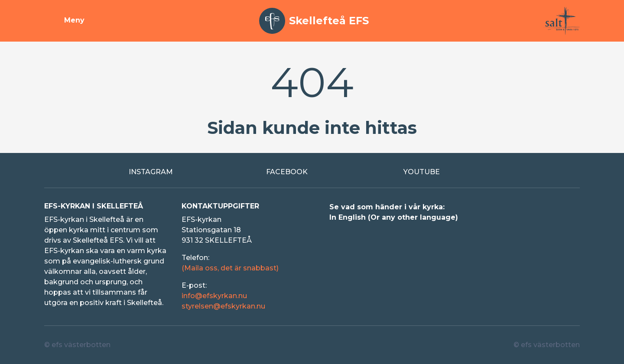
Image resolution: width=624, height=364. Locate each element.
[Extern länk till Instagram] (175, 172)
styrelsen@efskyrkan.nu (223, 306)
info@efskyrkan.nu (214, 296)
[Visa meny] (64, 21)
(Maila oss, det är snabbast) (230, 268)
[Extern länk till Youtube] (450, 172)
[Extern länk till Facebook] (312, 172)
